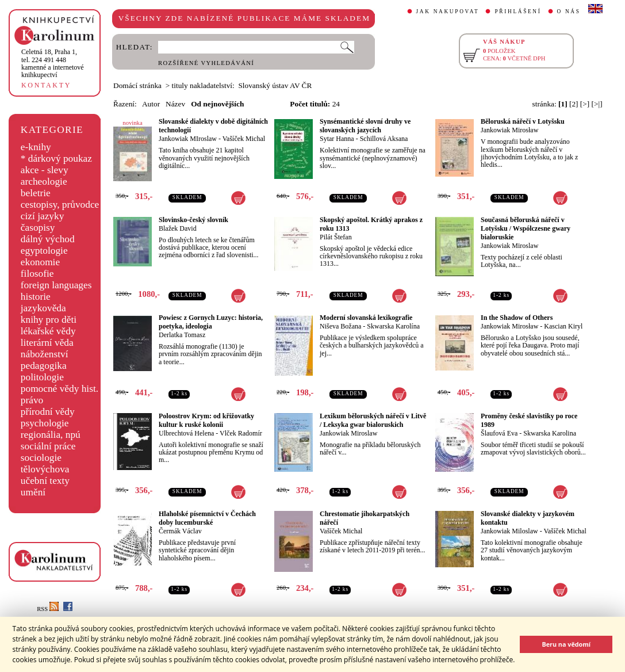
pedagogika (44, 366)
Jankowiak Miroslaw (509, 246)
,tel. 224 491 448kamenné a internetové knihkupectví (53, 63)
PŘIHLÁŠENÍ (518, 12)
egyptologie (44, 251)
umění (33, 492)
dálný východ (48, 239)
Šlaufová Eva (499, 433)
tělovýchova (45, 469)
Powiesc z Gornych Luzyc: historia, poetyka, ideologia (211, 322)
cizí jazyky (43, 216)
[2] (574, 104)
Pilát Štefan (336, 237)
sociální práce (48, 446)
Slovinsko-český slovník (193, 220)
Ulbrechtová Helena (186, 433)
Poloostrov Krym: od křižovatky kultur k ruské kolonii (206, 420)
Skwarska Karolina (550, 433)
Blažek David (178, 228)
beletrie (36, 193)
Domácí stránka (137, 85)
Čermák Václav (180, 531)
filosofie (37, 274)
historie (36, 297)
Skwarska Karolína (393, 326)
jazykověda (43, 308)
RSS (48, 609)
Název (175, 104)
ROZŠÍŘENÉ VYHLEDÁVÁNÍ (206, 63)
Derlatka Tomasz (182, 335)
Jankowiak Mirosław (509, 130)
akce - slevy (45, 170)
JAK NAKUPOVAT (448, 12)
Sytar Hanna (337, 139)
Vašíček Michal (244, 139)
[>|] (597, 104)
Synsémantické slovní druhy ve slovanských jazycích (365, 126)
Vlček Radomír (241, 433)
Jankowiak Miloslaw (509, 531)
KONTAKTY (46, 85)
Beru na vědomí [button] (566, 644)
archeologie (44, 182)
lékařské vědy (48, 331)
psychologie (45, 423)
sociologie (41, 458)
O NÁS (569, 12)
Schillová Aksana (384, 139)
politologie (42, 377)
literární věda (47, 343)
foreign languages (56, 285)
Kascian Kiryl (563, 326)
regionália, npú (51, 435)
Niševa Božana (340, 326)
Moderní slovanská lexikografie (366, 318)
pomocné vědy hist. (60, 389)
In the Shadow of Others (517, 318)
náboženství (45, 354)
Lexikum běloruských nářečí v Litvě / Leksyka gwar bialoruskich (373, 420)
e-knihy (36, 147)
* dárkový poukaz (56, 159)
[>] (585, 104)
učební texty (45, 481)
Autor (151, 104)
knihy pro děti (49, 320)
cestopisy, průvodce (60, 205)
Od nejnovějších (217, 104)
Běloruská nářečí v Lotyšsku (523, 121)
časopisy (38, 228)
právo (32, 400)
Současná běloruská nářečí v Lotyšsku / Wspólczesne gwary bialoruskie (526, 228)
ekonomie (40, 262)
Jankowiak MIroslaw (188, 139)
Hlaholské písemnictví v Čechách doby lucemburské (207, 518)
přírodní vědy (48, 412)
